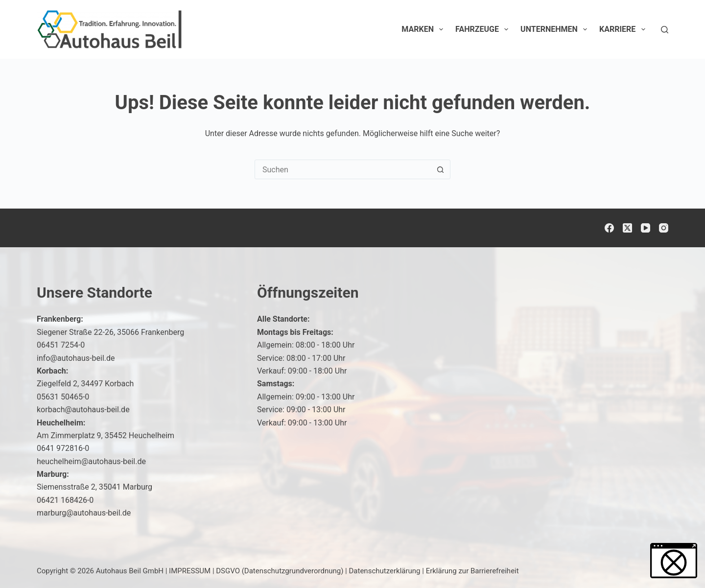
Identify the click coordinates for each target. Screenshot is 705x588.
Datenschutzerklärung (385, 571)
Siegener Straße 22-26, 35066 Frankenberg (110, 332)
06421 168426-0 (65, 500)
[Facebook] (609, 228)
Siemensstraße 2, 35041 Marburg (94, 487)
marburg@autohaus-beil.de (84, 513)
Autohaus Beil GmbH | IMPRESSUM (153, 571)
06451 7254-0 (61, 345)
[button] (22, 566)
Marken (424, 29)
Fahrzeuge (484, 29)
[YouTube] (646, 228)
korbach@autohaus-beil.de (83, 410)
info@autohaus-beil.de (76, 358)
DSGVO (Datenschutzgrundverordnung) (280, 571)
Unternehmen (556, 29)
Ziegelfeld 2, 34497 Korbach (85, 384)
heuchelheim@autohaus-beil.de (91, 461)
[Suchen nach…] (343, 169)
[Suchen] (665, 30)
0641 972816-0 (63, 448)
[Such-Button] (440, 169)
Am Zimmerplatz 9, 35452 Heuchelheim (106, 435)
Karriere (624, 29)
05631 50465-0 (63, 397)
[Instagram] (664, 228)
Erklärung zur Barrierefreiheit (472, 571)
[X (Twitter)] (627, 228)
